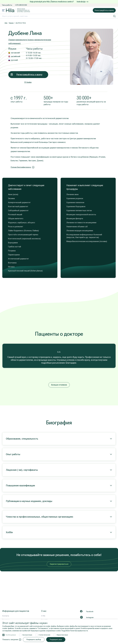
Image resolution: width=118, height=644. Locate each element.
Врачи (11, 23)
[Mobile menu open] (3, 11)
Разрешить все (56, 640)
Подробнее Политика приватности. (75, 631)
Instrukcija (82, 2)
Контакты (6, 616)
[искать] (114, 16)
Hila (6, 23)
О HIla (43, 616)
